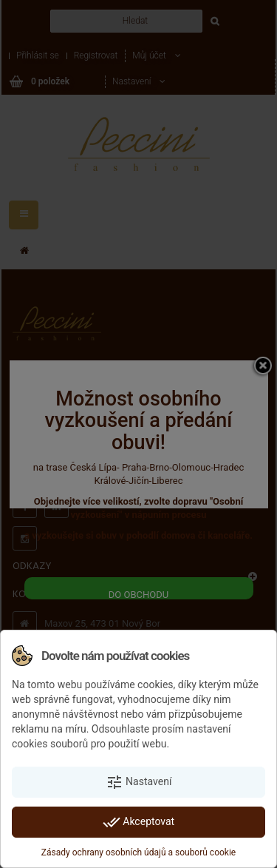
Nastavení (139, 782)
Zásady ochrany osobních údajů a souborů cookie (138, 852)
